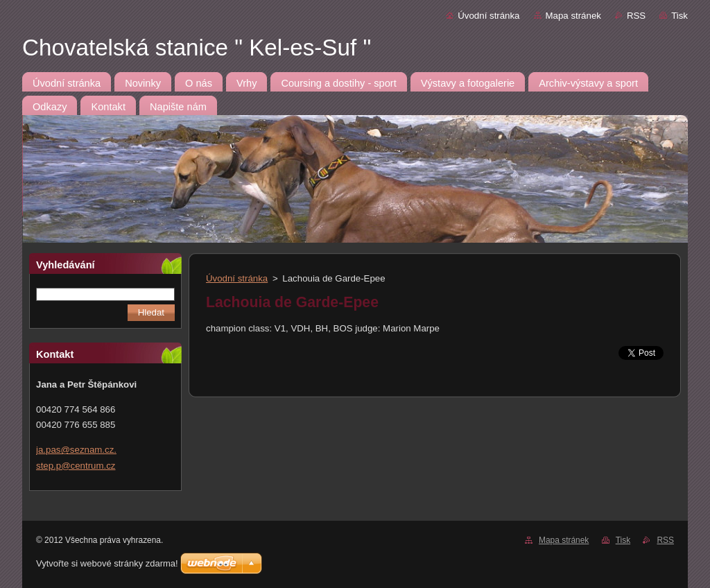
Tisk (679, 16)
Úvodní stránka (488, 16)
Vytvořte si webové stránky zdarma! (107, 563)
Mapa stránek (573, 16)
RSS (636, 16)
